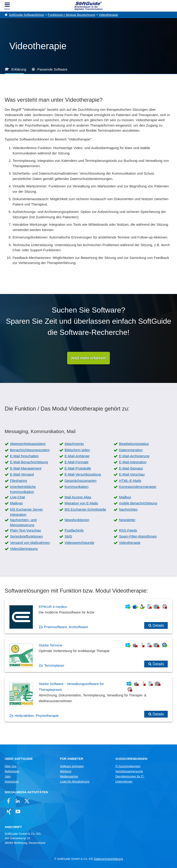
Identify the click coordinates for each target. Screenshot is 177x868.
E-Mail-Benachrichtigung (29, 462)
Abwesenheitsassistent (28, 444)
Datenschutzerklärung (108, 859)
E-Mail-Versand (22, 474)
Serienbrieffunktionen (26, 536)
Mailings (16, 503)
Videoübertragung (24, 549)
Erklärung (19, 69)
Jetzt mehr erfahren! (88, 358)
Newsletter (127, 520)
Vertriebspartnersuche (129, 771)
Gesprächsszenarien (81, 481)
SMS (68, 536)
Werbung (66, 771)
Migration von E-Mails (81, 503)
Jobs (8, 777)
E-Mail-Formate (77, 462)
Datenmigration (131, 450)
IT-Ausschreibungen (128, 766)
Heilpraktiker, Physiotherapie (37, 716)
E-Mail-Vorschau (132, 474)
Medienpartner (69, 777)
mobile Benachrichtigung (138, 503)
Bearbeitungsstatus (134, 444)
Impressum (12, 782)
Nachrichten (128, 509)
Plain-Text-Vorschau (25, 530)
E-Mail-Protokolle (78, 468)
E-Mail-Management (26, 468)
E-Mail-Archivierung (134, 456)
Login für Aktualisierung (75, 782)
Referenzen (12, 771)
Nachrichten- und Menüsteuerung (23, 522)
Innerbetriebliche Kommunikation (23, 489)
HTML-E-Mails (130, 481)
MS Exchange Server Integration (26, 512)
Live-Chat (17, 497)
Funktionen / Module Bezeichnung (72, 15)
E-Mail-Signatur (131, 468)
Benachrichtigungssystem (30, 450)
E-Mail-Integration (133, 462)
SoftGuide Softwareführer (26, 15)
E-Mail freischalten (24, 456)
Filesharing (18, 481)
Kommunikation (77, 487)
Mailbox (125, 497)
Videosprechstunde (79, 543)
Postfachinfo (74, 530)
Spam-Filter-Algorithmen (138, 536)
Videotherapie (108, 15)
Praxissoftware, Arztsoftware (66, 627)
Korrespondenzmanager (138, 487)
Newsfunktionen (77, 520)
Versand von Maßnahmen (30, 543)
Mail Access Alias (78, 497)
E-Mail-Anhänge (77, 456)
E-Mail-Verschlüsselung (83, 474)
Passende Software (52, 69)
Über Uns (11, 766)
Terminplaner (54, 665)
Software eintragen (72, 766)
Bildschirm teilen (77, 450)
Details (158, 625)
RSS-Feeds (128, 530)
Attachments (74, 444)
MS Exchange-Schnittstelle (85, 509)
